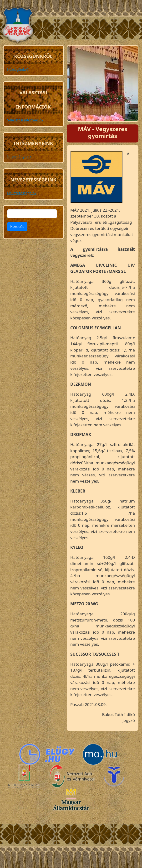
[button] (96, 178)
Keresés (17, 227)
